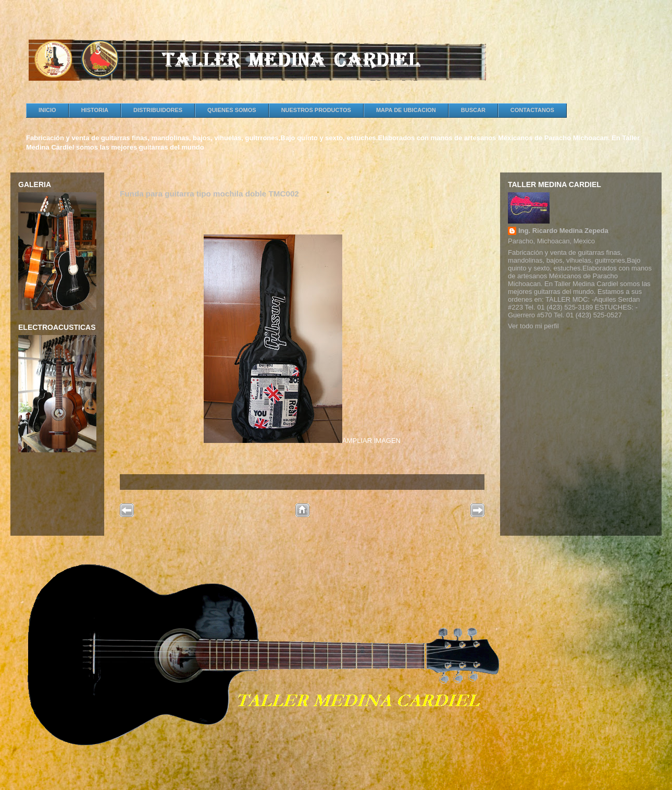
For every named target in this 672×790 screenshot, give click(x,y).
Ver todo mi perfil (533, 326)
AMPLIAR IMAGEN (302, 441)
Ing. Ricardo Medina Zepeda (563, 231)
